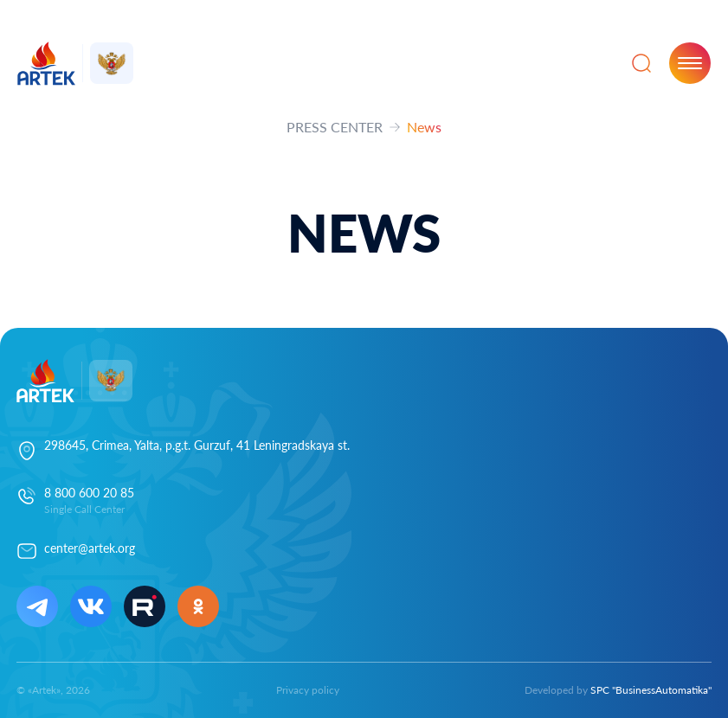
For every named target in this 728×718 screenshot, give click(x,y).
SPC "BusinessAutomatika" (651, 690)
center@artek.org (90, 548)
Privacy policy (308, 690)
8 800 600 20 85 (89, 493)
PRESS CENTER (335, 127)
